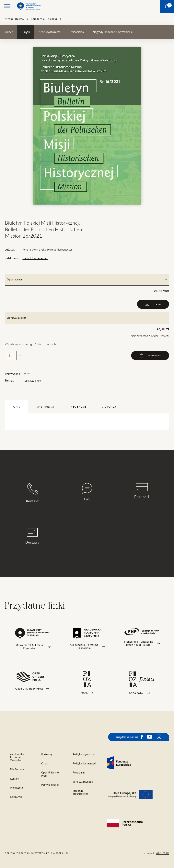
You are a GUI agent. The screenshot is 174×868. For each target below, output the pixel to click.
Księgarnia (38, 19)
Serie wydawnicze (50, 32)
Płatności (142, 491)
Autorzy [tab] (110, 407)
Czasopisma (77, 32)
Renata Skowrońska (34, 250)
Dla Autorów (17, 769)
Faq (87, 492)
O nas (45, 764)
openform (163, 853)
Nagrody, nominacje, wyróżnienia (113, 32)
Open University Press (50, 774)
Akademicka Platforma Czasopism (17, 757)
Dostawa (32, 536)
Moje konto (16, 788)
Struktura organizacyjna (81, 792)
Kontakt (32, 493)
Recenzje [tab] (78, 407)
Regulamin (79, 773)
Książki (52, 19)
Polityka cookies (50, 785)
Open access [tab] (87, 280)
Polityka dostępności (84, 764)
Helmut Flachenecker (60, 250)
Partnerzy (47, 755)
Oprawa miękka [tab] (87, 318)
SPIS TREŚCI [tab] (45, 407)
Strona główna (14, 19)
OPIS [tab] (17, 407)
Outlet (9, 32)
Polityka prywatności (85, 755)
